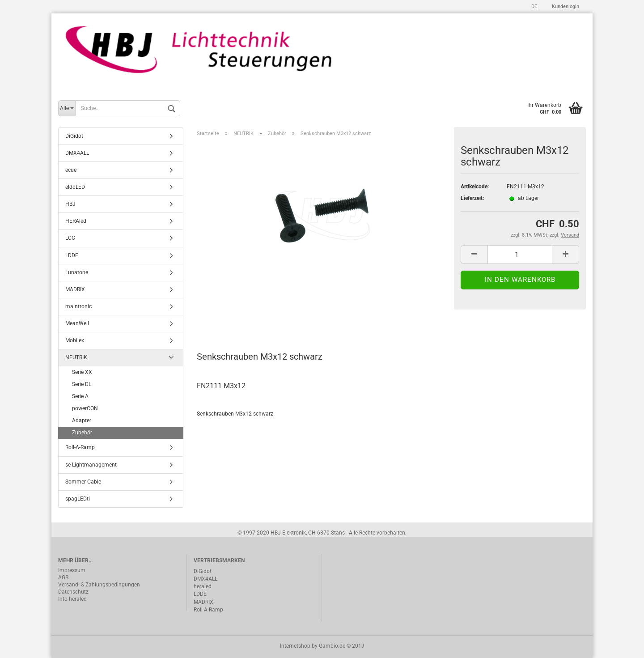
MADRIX (75, 289)
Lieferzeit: (472, 198)
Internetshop (295, 646)
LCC (70, 238)
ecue (71, 170)
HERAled (76, 221)
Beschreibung (231, 317)
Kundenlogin (565, 6)
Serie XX (82, 372)
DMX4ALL (77, 153)
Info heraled (72, 599)
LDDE (72, 255)
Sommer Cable (83, 482)
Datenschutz (73, 592)
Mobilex (75, 340)
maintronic (78, 306)
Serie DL (82, 384)
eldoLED (75, 187)
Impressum (72, 570)
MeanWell (77, 323)
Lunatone (77, 272)
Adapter (82, 420)
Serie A (80, 396)
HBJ (70, 204)
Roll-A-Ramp (80, 447)
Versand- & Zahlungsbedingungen (99, 585)
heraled (203, 586)
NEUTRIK (76, 357)
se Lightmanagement (91, 465)
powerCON (85, 408)
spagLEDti (78, 499)
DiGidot (74, 136)
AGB (63, 577)
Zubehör (82, 433)
